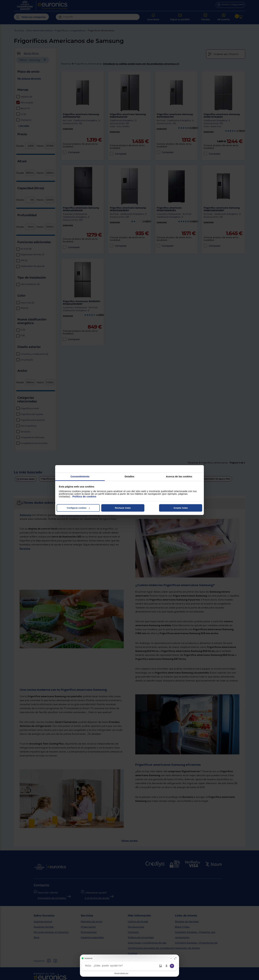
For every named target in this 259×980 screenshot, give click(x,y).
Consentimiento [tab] (80, 476)
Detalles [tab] (129, 476)
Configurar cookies (78, 508)
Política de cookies (84, 496)
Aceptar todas (181, 508)
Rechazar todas (123, 508)
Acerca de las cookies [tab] (179, 476)
